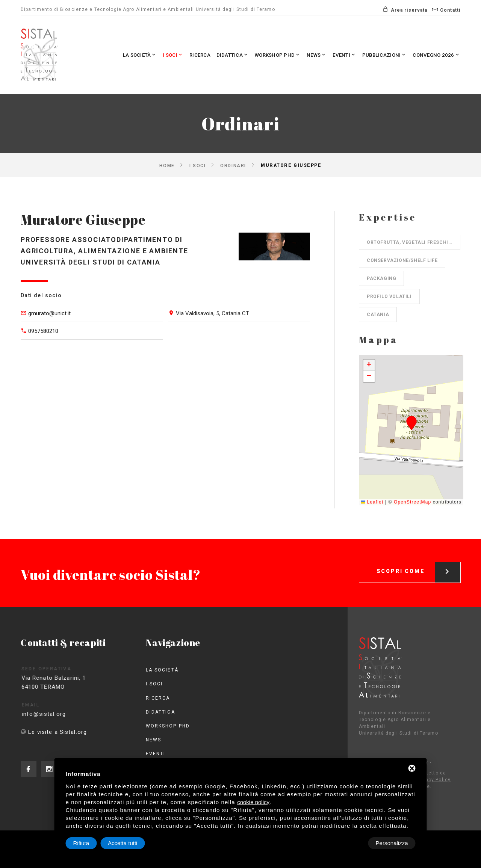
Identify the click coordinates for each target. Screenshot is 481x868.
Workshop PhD (257, 55)
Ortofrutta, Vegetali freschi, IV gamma (414, 242)
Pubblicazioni (376, 55)
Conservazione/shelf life (402, 260)
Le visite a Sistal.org (57, 732)
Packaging (381, 278)
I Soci (141, 55)
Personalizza (89, 843)
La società (104, 55)
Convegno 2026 (433, 55)
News (301, 55)
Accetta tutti (393, 843)
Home (167, 165)
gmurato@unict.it (49, 313)
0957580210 (43, 331)
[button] (411, 423)
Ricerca (171, 55)
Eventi (331, 55)
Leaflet (372, 502)
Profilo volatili (389, 296)
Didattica (207, 55)
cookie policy (253, 802)
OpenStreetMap (412, 502)
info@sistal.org (57, 714)
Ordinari (233, 165)
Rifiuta (352, 843)
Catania (378, 315)
